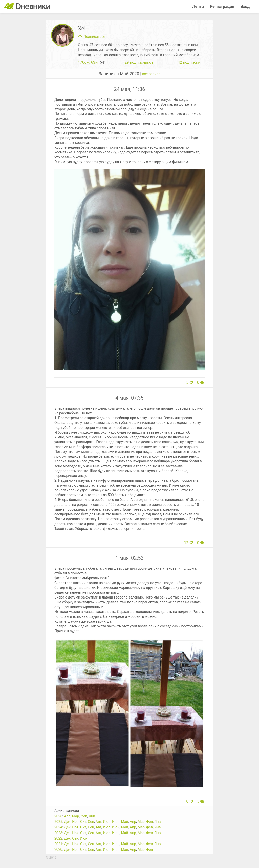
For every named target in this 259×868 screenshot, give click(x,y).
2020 (58, 850)
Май (125, 822)
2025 (58, 822)
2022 (58, 838)
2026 (58, 816)
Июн (116, 822)
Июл (107, 822)
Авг (99, 822)
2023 (58, 833)
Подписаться (92, 37)
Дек (67, 822)
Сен (91, 822)
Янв (92, 816)
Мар (76, 816)
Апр (67, 816)
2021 (58, 844)
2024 (58, 827)
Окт (83, 822)
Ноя (75, 822)
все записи (151, 74)
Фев (84, 816)
